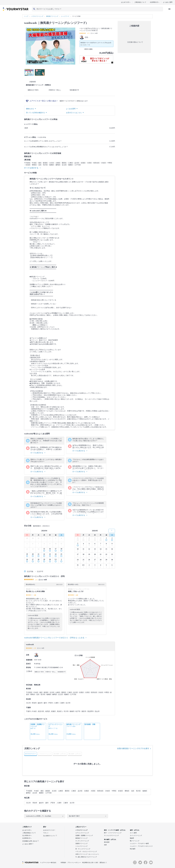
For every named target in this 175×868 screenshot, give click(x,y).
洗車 (105, 845)
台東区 (61, 791)
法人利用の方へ (27, 835)
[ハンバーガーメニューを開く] (169, 9)
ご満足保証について (140, 2)
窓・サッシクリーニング (83, 849)
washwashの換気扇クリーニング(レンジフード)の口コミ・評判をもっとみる (55, 638)
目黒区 (87, 791)
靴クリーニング (135, 841)
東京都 (27, 786)
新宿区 (48, 791)
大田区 (93, 791)
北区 (133, 791)
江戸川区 (49, 793)
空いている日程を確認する (36, 113)
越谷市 (41, 803)
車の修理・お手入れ (110, 839)
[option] (38, 731)
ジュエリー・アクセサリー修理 (139, 844)
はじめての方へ (126, 2)
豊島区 (127, 791)
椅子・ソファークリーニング (113, 833)
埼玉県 (27, 798)
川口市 (28, 803)
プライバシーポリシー (74, 863)
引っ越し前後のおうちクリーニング (86, 857)
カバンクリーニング (136, 835)
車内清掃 (107, 842)
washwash (30, 23)
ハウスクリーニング (81, 830)
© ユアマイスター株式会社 (48, 863)
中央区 (36, 791)
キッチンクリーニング (82, 841)
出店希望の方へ (155, 2)
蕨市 (47, 803)
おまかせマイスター (49, 830)
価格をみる (31, 109)
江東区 (74, 791)
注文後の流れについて (134, 42)
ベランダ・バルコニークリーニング (86, 852)
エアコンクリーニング (82, 833)
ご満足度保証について (29, 833)
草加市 (35, 803)
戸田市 (53, 803)
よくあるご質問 (168, 2)
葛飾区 (41, 793)
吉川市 (72, 803)
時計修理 (133, 849)
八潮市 (59, 803)
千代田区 (29, 791)
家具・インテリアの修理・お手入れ (115, 830)
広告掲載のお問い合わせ (31, 841)
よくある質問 (72, 109)
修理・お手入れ (135, 830)
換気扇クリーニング (81, 838)
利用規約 (63, 863)
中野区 (114, 791)
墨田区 (67, 791)
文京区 (54, 791)
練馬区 (28, 793)
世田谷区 (100, 791)
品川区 (80, 791)
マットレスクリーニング (111, 835)
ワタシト (46, 833)
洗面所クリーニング (81, 844)
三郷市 (66, 803)
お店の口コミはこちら (75, 113)
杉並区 (121, 791)
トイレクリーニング (81, 846)
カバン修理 (133, 833)
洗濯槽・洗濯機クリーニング (84, 835)
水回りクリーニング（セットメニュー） (87, 854)
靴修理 (132, 838)
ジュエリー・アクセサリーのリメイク (141, 846)
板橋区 (145, 791)
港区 (42, 791)
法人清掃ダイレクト (50, 836)
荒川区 (138, 791)
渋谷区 (108, 791)
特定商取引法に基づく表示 (90, 863)
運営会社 (103, 863)
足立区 (35, 793)
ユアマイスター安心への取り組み (44, 101)
